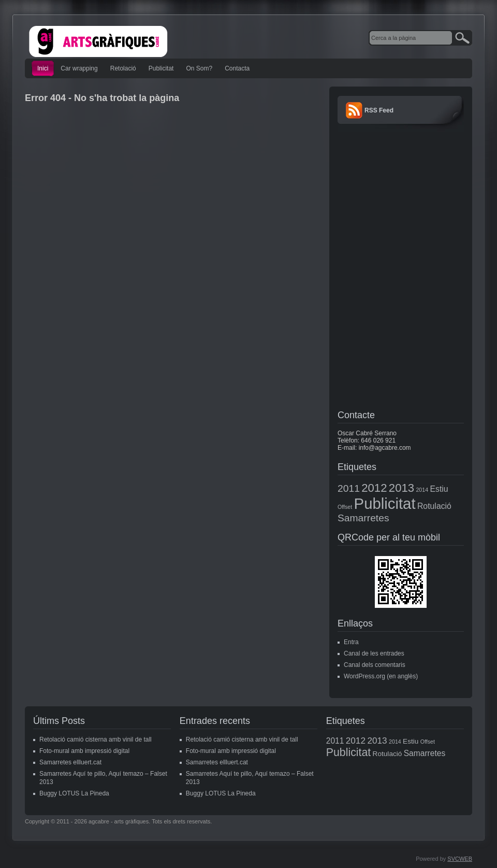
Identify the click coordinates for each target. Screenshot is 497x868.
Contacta (237, 68)
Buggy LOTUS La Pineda (74, 793)
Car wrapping (79, 68)
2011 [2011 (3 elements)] (349, 488)
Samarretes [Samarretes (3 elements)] (363, 518)
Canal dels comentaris (375, 665)
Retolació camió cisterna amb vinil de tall (96, 739)
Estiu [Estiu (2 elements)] (439, 489)
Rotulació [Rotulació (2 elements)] (434, 506)
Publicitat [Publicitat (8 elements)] (385, 503)
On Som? (199, 68)
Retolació (123, 68)
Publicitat (161, 68)
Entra (351, 642)
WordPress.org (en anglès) (381, 676)
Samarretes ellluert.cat (70, 762)
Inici (43, 68)
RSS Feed (379, 110)
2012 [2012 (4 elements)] (374, 488)
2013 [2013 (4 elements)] (401, 488)
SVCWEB (460, 859)
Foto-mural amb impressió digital (84, 751)
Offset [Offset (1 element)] (345, 507)
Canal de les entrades (374, 653)
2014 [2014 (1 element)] (422, 490)
